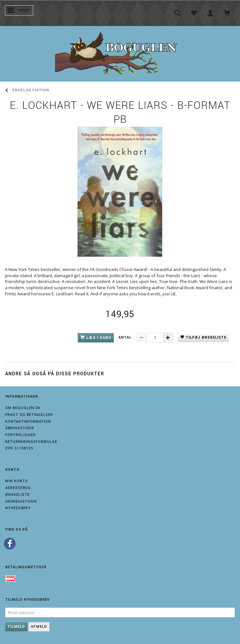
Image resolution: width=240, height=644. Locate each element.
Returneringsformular (31, 442)
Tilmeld (16, 627)
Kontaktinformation (28, 422)
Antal (126, 337)
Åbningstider (20, 428)
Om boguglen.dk (23, 408)
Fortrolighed (20, 435)
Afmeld (39, 627)
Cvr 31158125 (19, 448)
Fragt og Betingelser (29, 415)
